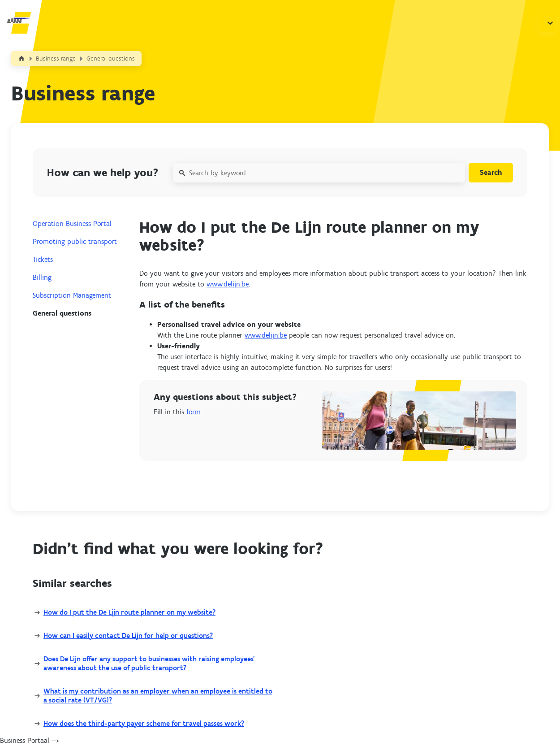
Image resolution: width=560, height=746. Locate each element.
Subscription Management (72, 295)
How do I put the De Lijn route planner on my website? (129, 612)
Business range (56, 59)
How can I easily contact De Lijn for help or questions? (128, 635)
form (194, 412)
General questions (111, 59)
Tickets (43, 259)
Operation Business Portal (72, 223)
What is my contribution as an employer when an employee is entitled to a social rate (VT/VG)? (158, 696)
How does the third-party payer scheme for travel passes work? (144, 723)
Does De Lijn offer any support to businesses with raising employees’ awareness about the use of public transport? (149, 663)
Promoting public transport (75, 241)
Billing (42, 277)
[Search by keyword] (319, 173)
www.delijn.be (228, 284)
